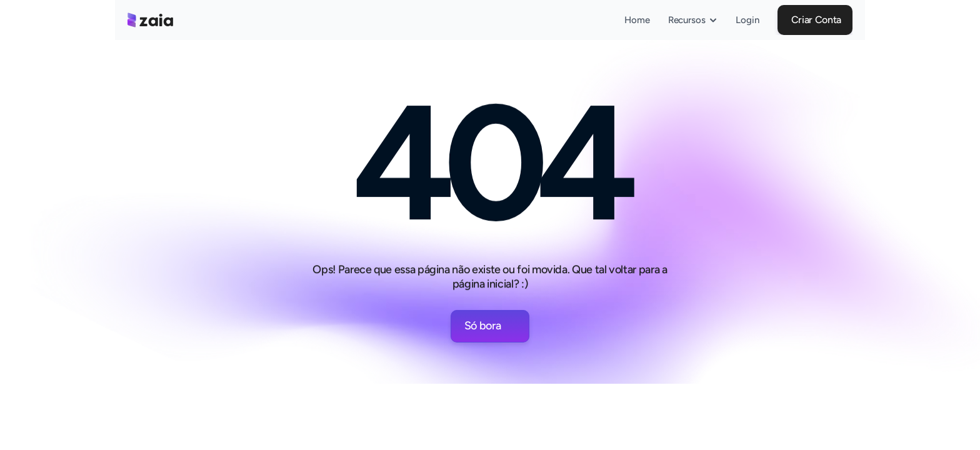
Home (637, 20)
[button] (815, 20)
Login (747, 20)
